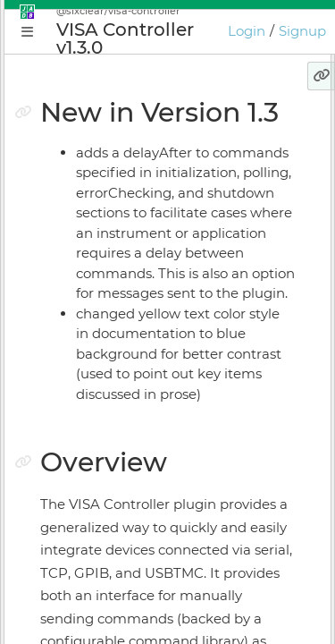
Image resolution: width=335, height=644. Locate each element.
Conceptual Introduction (124, 249)
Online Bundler (95, 436)
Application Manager (112, 311)
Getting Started (96, 280)
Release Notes (90, 562)
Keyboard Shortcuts (109, 499)
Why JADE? (82, 217)
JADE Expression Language (142, 627)
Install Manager (94, 405)
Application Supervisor (118, 374)
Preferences (84, 530)
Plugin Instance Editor (117, 343)
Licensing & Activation (117, 468)
